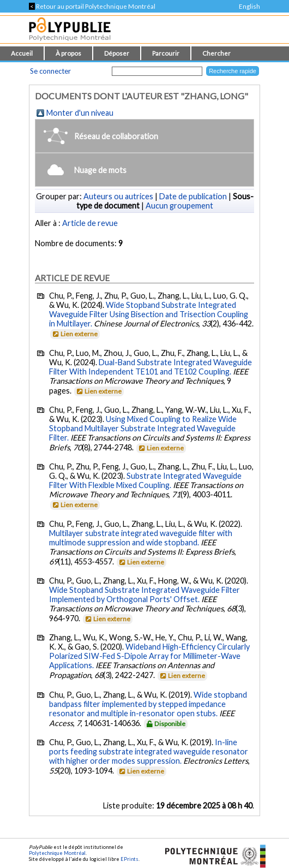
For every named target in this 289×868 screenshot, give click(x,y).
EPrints (130, 859)
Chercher (216, 53)
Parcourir (166, 53)
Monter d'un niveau (80, 113)
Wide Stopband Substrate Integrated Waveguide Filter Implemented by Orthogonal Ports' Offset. (144, 594)
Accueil (22, 53)
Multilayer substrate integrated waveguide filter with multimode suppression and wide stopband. (141, 538)
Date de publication (193, 196)
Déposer (117, 53)
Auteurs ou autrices (118, 196)
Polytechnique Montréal (57, 853)
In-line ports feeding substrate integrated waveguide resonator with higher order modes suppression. (149, 751)
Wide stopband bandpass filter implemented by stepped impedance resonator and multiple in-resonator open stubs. (148, 704)
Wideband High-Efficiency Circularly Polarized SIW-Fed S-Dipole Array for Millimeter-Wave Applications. (149, 656)
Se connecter (50, 71)
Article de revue (90, 223)
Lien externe (74, 334)
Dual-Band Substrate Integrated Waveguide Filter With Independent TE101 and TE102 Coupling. (150, 367)
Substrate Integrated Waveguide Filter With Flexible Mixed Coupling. (145, 480)
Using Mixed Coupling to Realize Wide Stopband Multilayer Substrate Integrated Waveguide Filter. (143, 428)
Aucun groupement (179, 206)
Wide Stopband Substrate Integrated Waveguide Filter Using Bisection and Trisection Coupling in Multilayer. (149, 314)
